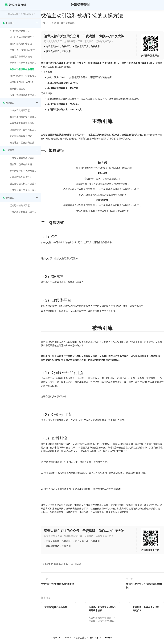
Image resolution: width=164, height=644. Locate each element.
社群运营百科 (12, 14)
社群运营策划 (27, 14)
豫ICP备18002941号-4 (101, 638)
